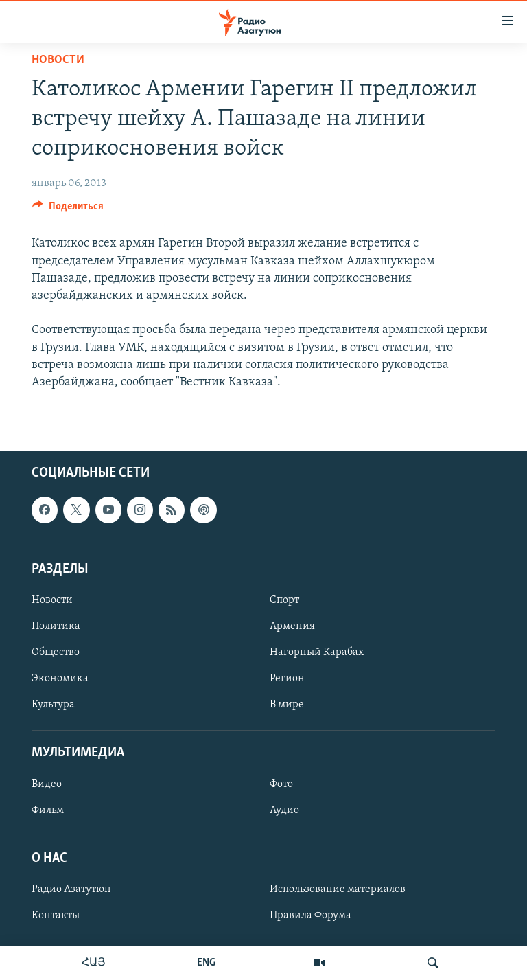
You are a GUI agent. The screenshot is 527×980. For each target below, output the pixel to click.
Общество (56, 652)
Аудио (284, 810)
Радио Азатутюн (71, 889)
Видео (47, 784)
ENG (206, 963)
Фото (281, 784)
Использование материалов (338, 889)
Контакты (56, 915)
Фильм (48, 810)
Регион (287, 679)
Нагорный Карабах (317, 652)
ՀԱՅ (94, 963)
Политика (56, 626)
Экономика (60, 679)
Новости (58, 60)
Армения (292, 626)
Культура (53, 705)
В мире (287, 705)
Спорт (284, 600)
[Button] (68, 209)
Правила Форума (311, 915)
